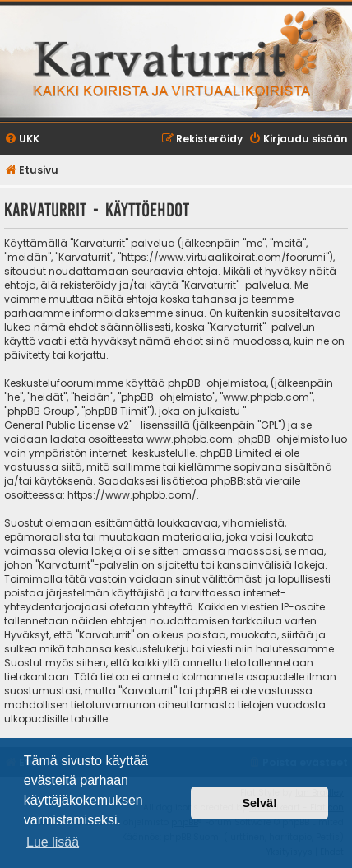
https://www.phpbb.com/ (132, 495)
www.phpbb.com (190, 439)
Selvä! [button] (259, 803)
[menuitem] (22, 139)
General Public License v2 (67, 425)
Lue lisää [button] (53, 842)
